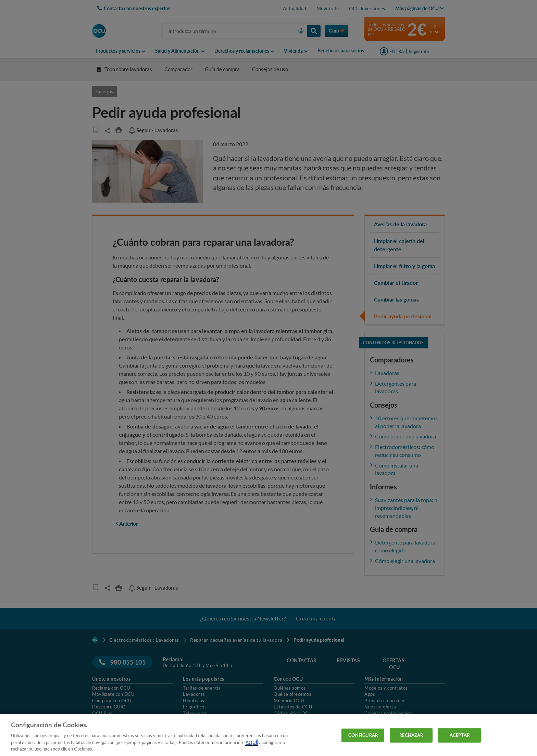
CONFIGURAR (363, 735)
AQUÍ (251, 742)
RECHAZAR (411, 735)
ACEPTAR (460, 735)
